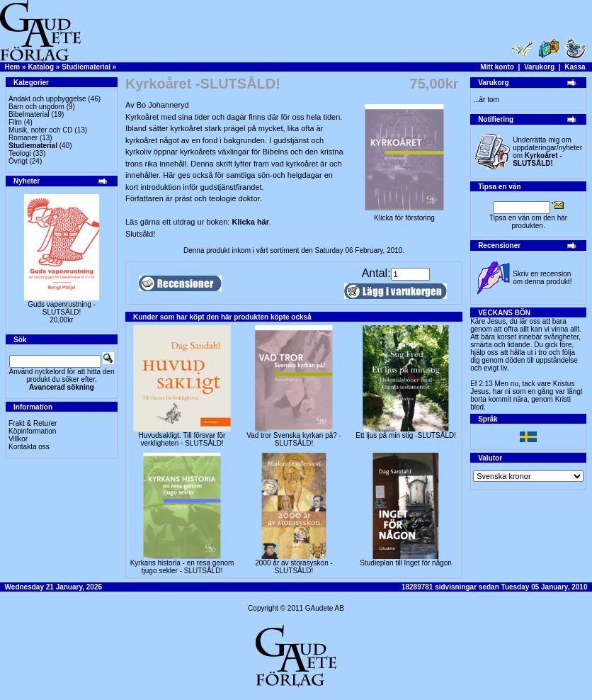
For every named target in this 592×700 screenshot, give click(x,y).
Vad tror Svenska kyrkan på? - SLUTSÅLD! (294, 439)
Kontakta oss (29, 447)
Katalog (41, 67)
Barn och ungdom (36, 107)
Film (15, 122)
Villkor (18, 439)
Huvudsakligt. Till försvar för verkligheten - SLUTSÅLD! (182, 439)
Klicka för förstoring (404, 215)
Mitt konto (497, 67)
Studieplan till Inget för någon (406, 563)
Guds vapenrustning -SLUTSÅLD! (62, 308)
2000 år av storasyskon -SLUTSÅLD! (294, 567)
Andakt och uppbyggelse (47, 99)
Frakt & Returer (33, 423)
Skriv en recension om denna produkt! (542, 278)
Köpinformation (32, 431)
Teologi (20, 153)
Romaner (23, 138)
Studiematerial (86, 67)
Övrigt (18, 161)
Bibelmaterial (29, 114)
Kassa (575, 67)
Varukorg (539, 67)
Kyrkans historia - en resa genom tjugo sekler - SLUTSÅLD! (182, 567)
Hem (13, 67)
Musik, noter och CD (41, 130)
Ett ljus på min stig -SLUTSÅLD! (406, 435)
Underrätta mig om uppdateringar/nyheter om (547, 152)
